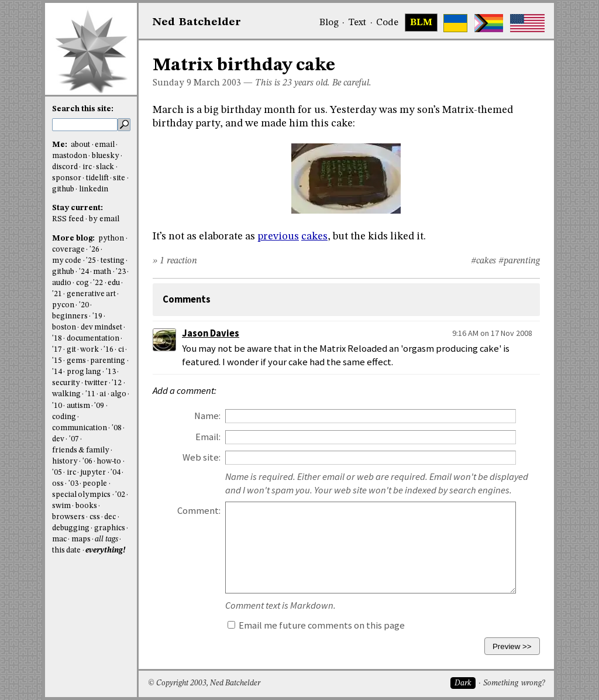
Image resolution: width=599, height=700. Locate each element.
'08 (117, 428)
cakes (314, 236)
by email (104, 219)
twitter (96, 383)
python (111, 239)
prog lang (84, 372)
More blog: (74, 239)
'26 (94, 250)
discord (65, 167)
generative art (91, 294)
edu (114, 283)
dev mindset (101, 327)
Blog (329, 23)
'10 (57, 406)
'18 (57, 339)
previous (278, 236)
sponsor (67, 178)
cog (82, 283)
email (105, 145)
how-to (109, 461)
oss (58, 484)
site (119, 178)
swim (61, 506)
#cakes (483, 261)
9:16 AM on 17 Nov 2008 (492, 333)
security (66, 383)
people (95, 484)
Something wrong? (514, 683)
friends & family (81, 450)
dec (110, 517)
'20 (84, 305)
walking (66, 394)
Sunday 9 (172, 83)
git (71, 350)
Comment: (199, 511)
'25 (91, 261)
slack (105, 167)
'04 (116, 473)
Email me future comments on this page (316, 625)
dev (58, 439)
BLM (421, 23)
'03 (73, 484)
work (89, 350)
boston (64, 327)
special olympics (81, 495)
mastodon (70, 156)
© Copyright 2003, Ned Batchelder (204, 683)
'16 (109, 350)
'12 (117, 383)
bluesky (106, 156)
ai (103, 394)
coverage (68, 250)
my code (67, 261)
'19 (97, 316)
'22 (98, 283)
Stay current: (78, 208)
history (65, 461)
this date (66, 550)
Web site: (202, 457)
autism (78, 406)
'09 (99, 406)
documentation (93, 339)
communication (80, 428)
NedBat (197, 22)
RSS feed (68, 219)
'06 (87, 461)
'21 (57, 294)
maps (81, 539)
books (86, 506)
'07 (74, 439)
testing (113, 261)
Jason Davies (211, 333)
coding (64, 417)
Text (357, 23)
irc (87, 167)
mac (59, 539)
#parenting (519, 261)
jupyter (93, 473)
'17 (57, 350)
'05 (57, 473)
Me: (61, 145)
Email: (208, 437)
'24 (84, 272)
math (102, 272)
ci (121, 350)
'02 (120, 495)
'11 (90, 394)
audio (62, 283)
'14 (57, 372)
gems (76, 361)
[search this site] (85, 125)
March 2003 (217, 83)
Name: (207, 416)
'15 (57, 361)
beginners (70, 316)
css (95, 517)
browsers (68, 517)
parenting (108, 361)
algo (118, 394)
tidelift (97, 178)
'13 (111, 372)
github (63, 189)
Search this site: (83, 109)
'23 (121, 272)
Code (387, 23)
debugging (71, 528)
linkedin (94, 189)
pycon (63, 305)
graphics (110, 528)
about (80, 145)
